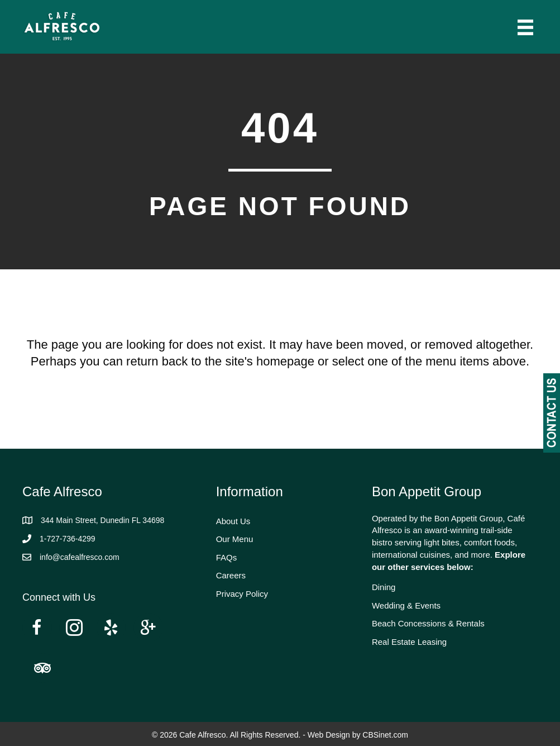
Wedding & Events (406, 605)
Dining (384, 587)
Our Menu (235, 539)
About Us (233, 521)
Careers (231, 575)
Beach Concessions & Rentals (428, 623)
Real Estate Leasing (409, 642)
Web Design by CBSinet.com (358, 735)
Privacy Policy (242, 594)
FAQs (227, 557)
